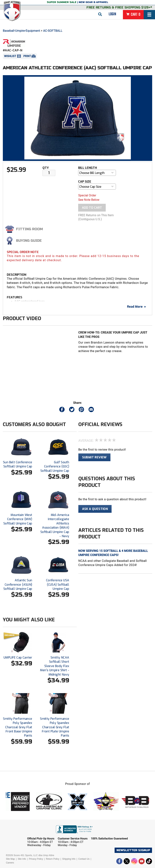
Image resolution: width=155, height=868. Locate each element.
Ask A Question (95, 509)
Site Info (22, 859)
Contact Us (84, 859)
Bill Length (88, 168)
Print (27, 56)
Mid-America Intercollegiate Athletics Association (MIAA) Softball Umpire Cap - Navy (55, 526)
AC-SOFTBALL (53, 31)
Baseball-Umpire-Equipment (21, 31)
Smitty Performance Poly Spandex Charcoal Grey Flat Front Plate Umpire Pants (55, 727)
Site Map (10, 859)
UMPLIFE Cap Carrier (18, 658)
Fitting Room (29, 229)
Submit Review (94, 457)
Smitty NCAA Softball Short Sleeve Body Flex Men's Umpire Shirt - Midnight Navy (55, 666)
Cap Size (85, 182)
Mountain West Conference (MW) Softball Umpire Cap (18, 519)
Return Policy (53, 859)
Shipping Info (69, 859)
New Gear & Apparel (94, 2)
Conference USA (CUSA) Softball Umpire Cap (58, 585)
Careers (10, 863)
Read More (136, 307)
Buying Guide (29, 241)
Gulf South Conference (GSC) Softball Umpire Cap (55, 466)
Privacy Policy (36, 859)
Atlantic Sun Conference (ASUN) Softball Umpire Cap (18, 585)
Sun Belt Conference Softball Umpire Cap (18, 464)
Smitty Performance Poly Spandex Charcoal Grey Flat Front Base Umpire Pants (18, 727)
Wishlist (10, 56)
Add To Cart (92, 208)
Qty (46, 168)
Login (112, 14)
